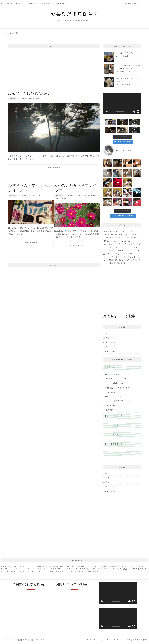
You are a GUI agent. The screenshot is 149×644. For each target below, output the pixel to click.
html (121, 234)
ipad (128, 234)
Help (10, 566)
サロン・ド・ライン (114, 397)
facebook (109, 234)
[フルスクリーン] (138, 112)
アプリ (59, 569)
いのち (132, 244)
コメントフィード (111, 347)
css (130, 231)
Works (38, 566)
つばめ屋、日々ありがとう (117, 388)
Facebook (33, 3)
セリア (112, 251)
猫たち (81, 571)
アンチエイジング (115, 247)
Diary (4, 566)
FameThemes (108, 640)
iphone (135, 234)
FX (116, 234)
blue (125, 231)
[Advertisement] (54, 69)
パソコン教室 (121, 569)
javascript (109, 238)
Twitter (20, 3)
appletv (117, 231)
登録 (105, 333)
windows (126, 241)
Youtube (47, 3)
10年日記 (12, 99)
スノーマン (92, 569)
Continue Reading (54, 168)
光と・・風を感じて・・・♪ (118, 401)
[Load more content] (122, 137)
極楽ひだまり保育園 (74, 14)
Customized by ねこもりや (125, 640)
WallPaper (29, 566)
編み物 (112, 263)
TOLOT (107, 241)
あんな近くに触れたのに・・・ (34, 93)
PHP (118, 238)
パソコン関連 (113, 254)
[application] (122, 103)
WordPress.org (110, 351)
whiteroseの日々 (113, 374)
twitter (116, 241)
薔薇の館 (109, 410)
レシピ (45, 571)
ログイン (107, 338)
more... (122, 57)
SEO (124, 238)
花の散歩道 (110, 406)
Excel (136, 231)
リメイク (116, 257)
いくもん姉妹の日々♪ (115, 383)
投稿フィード (109, 342)
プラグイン (127, 254)
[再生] (107, 112)
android (108, 231)
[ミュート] (134, 112)
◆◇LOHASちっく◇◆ (116, 379)
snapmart (132, 238)
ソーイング (122, 251)
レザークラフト (129, 257)
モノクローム (12, 571)
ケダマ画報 (110, 392)
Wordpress (109, 244)
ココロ (129, 247)
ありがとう (122, 244)
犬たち (134, 260)
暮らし (122, 260)
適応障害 (121, 263)
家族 (111, 260)
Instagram (60, 3)
